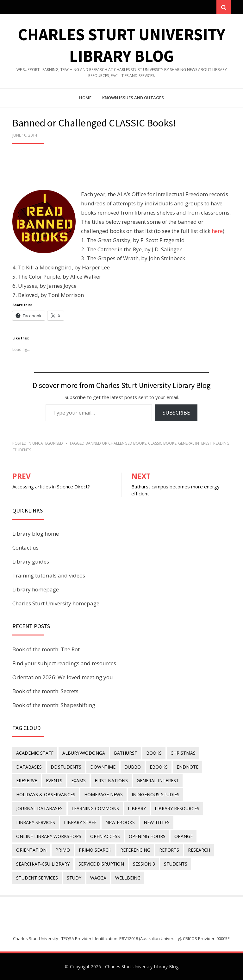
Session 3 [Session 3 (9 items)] (144, 864)
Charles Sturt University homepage (56, 603)
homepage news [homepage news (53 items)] (103, 794)
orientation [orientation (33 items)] (31, 850)
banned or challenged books (116, 443)
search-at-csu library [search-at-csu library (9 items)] (43, 864)
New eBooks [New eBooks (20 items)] (120, 822)
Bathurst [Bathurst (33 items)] (126, 753)
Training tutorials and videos (49, 575)
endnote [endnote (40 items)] (187, 767)
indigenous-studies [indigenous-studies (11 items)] (156, 794)
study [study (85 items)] (74, 878)
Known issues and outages (133, 98)
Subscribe (176, 413)
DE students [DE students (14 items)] (66, 767)
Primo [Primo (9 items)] (63, 850)
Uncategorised (48, 443)
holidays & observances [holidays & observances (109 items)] (46, 794)
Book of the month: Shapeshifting (54, 705)
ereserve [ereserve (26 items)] (27, 781)
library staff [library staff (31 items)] (80, 822)
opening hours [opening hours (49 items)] (147, 836)
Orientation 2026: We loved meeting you (63, 677)
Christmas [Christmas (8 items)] (183, 753)
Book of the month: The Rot (46, 649)
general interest (195, 443)
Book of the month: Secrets (45, 691)
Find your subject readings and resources (64, 663)
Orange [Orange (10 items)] (184, 836)
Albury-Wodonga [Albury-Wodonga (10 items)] (84, 753)
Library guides (31, 561)
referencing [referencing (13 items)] (135, 850)
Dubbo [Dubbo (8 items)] (133, 767)
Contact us (25, 548)
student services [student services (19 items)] (37, 878)
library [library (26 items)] (137, 808)
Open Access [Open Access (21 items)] (105, 836)
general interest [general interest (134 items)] (158, 781)
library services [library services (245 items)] (36, 822)
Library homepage (36, 589)
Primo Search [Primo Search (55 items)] (95, 850)
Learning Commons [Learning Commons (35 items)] (95, 808)
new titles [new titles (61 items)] (157, 822)
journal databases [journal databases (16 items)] (39, 808)
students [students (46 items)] (176, 864)
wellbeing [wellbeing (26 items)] (128, 878)
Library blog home (36, 534)
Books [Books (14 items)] (154, 753)
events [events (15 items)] (54, 781)
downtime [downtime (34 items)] (103, 767)
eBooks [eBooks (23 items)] (159, 767)
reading (221, 443)
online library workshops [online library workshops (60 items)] (49, 836)
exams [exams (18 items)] (78, 781)
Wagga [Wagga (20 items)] (98, 878)
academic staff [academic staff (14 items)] (35, 753)
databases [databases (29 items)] (29, 767)
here (217, 231)
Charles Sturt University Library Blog (142, 967)
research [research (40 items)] (199, 850)
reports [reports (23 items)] (169, 850)
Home (85, 98)
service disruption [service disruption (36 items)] (101, 864)
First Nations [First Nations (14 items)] (111, 781)
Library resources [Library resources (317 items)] (177, 808)
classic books (162, 443)
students (22, 450)
